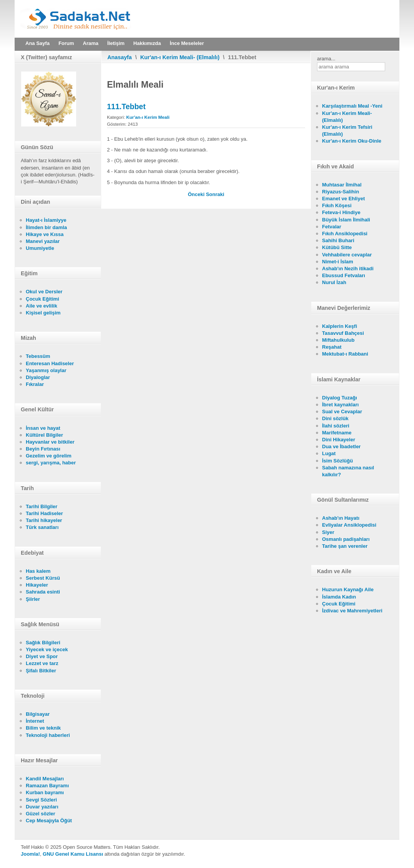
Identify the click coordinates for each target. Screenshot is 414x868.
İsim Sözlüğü (337, 461)
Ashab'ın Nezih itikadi (348, 269)
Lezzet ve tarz (42, 663)
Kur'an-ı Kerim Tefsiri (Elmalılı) (347, 131)
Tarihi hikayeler (44, 520)
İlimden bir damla (46, 227)
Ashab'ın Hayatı (341, 518)
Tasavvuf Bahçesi (343, 333)
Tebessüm (38, 356)
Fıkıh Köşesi (337, 205)
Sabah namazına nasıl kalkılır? (348, 471)
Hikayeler (37, 585)
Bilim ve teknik (43, 728)
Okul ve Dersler (44, 292)
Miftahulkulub (338, 340)
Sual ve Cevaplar (342, 412)
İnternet (35, 721)
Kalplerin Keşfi (340, 326)
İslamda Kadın (339, 597)
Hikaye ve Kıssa (45, 234)
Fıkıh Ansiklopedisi (345, 234)
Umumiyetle (40, 248)
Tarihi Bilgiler (42, 506)
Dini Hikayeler (339, 440)
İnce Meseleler (187, 43)
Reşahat (332, 347)
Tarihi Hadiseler (44, 513)
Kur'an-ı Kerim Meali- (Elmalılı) (180, 57)
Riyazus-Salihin (341, 192)
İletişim (116, 43)
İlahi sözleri (336, 426)
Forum (66, 43)
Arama (90, 43)
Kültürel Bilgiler (44, 435)
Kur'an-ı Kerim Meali (148, 117)
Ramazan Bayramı (47, 786)
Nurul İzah (334, 282)
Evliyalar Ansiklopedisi (349, 525)
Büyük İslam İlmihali (346, 220)
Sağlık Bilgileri (43, 643)
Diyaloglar (38, 377)
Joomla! (30, 854)
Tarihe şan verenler (345, 546)
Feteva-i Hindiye (341, 212)
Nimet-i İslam (338, 262)
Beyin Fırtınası (43, 449)
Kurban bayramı (45, 792)
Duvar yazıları (42, 807)
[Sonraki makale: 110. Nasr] (215, 194)
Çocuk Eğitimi (43, 299)
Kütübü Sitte (337, 247)
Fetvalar (332, 227)
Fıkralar (35, 384)
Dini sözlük (335, 418)
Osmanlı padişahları (346, 539)
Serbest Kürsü (43, 578)
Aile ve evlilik (42, 306)
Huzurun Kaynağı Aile (348, 589)
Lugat (329, 453)
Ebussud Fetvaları (344, 275)
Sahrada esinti (43, 592)
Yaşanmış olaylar (46, 370)
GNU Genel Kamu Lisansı (73, 854)
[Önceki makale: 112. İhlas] (197, 194)
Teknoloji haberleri (48, 735)
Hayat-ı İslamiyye (46, 220)
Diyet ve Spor (42, 656)
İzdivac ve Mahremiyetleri (352, 611)
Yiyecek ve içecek (47, 649)
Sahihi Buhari (338, 240)
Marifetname (337, 433)
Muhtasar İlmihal (342, 185)
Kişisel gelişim (43, 313)
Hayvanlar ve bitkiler (50, 442)
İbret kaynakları (340, 405)
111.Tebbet (126, 106)
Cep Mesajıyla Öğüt (49, 821)
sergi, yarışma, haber (51, 463)
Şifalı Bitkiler (41, 671)
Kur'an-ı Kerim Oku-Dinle (352, 141)
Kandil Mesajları (45, 779)
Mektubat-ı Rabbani (345, 354)
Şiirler (33, 599)
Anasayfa (120, 57)
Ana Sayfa (38, 43)
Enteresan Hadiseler (50, 363)
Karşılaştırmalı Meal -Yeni (352, 106)
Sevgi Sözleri (41, 800)
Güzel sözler (41, 814)
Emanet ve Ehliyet (343, 199)
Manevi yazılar (43, 241)
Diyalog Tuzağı (340, 398)
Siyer (328, 532)
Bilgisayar (38, 714)
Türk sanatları (42, 527)
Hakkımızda (147, 43)
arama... (326, 59)
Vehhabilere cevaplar (347, 255)
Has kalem (38, 571)
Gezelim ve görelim (49, 456)
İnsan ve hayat (43, 428)
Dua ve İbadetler (341, 446)
